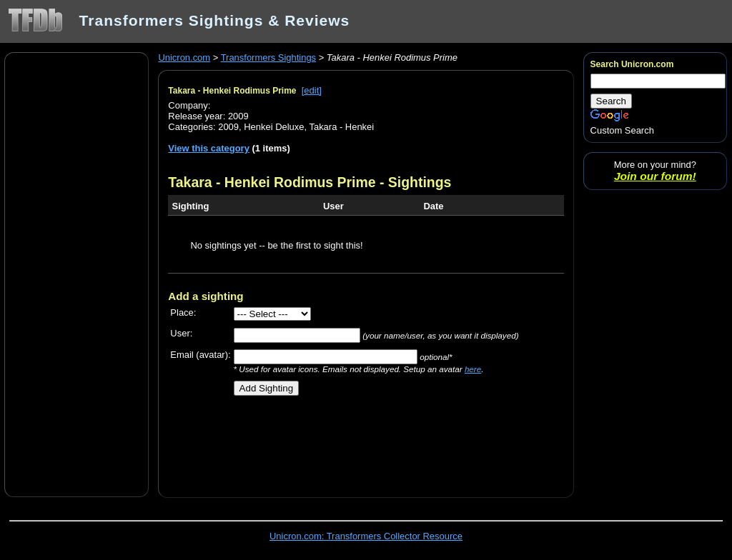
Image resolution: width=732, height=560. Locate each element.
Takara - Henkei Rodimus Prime (232, 91)
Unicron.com (184, 57)
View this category (209, 148)
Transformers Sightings (268, 57)
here (473, 369)
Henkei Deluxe (274, 127)
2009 (228, 127)
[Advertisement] (76, 274)
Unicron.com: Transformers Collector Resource (366, 536)
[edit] (312, 90)
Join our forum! (655, 176)
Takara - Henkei (341, 127)
